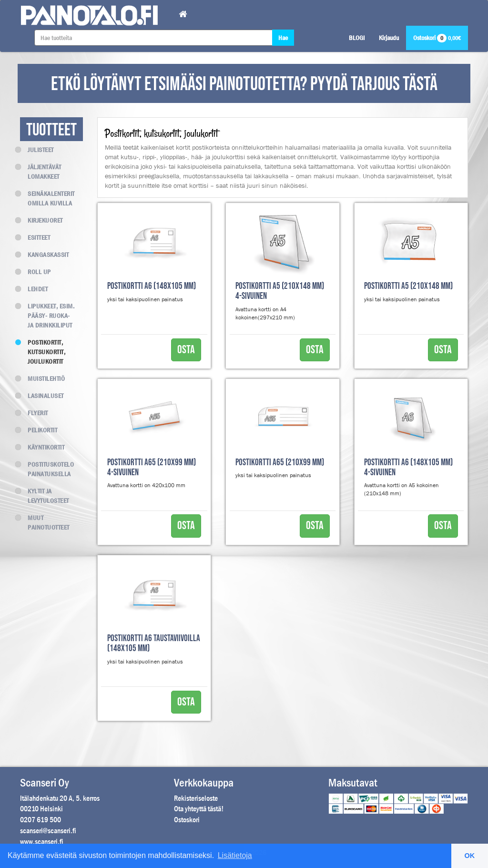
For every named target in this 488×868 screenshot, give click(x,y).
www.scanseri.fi (42, 842)
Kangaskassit (44, 255)
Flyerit (34, 413)
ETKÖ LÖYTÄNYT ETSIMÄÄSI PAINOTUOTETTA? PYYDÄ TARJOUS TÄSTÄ (244, 84)
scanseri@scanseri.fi (48, 831)
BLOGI (357, 38)
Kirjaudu (389, 38)
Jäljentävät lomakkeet (41, 172)
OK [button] (470, 856)
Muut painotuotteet (45, 522)
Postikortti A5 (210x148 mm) (408, 286)
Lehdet (34, 289)
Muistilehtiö (42, 378)
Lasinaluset (42, 396)
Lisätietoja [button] (235, 855)
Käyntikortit (42, 447)
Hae (283, 38)
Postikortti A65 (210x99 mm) (280, 463)
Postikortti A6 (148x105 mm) (152, 286)
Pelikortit (39, 430)
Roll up (36, 272)
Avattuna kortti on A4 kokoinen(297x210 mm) (265, 313)
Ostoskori (437, 38)
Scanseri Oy (45, 783)
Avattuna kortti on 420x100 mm (146, 485)
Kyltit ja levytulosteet (45, 496)
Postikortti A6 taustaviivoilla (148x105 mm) (154, 643)
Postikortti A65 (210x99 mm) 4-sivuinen (152, 468)
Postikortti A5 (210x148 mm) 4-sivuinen (280, 291)
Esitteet (35, 237)
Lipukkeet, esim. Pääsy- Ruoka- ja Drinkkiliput (47, 316)
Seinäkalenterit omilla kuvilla (47, 198)
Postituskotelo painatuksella (47, 469)
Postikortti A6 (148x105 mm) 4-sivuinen (408, 468)
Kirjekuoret (41, 220)
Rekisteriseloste (196, 798)
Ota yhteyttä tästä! (199, 809)
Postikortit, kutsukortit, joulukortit (43, 352)
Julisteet (37, 150)
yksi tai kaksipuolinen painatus (145, 299)
